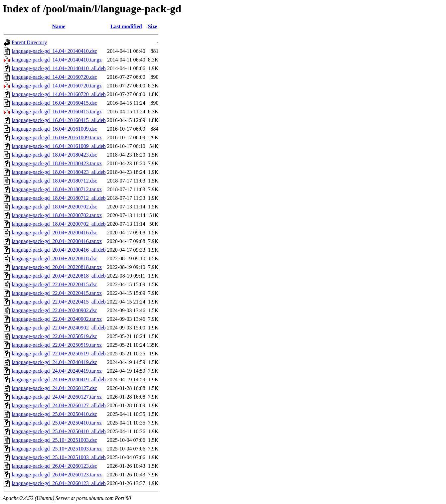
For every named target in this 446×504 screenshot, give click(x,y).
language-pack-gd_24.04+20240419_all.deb (59, 379)
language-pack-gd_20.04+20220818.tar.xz (57, 267)
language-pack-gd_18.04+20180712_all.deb (59, 198)
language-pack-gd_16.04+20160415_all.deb (59, 120)
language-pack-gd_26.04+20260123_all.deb (59, 483)
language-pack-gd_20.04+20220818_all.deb (59, 276)
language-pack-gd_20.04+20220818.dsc (54, 258)
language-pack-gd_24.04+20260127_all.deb (59, 405)
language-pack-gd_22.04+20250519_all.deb (59, 354)
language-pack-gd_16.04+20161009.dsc (54, 129)
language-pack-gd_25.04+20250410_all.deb (59, 431)
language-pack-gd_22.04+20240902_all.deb (59, 328)
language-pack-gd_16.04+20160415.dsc (54, 103)
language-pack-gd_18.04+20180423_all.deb (59, 172)
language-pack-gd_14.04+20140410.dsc (54, 51)
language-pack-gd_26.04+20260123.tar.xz (57, 475)
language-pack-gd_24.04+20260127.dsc (54, 388)
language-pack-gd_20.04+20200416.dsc (54, 233)
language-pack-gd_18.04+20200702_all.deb (59, 224)
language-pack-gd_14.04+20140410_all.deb (59, 68)
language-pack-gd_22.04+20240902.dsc (54, 310)
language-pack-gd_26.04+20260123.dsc (54, 466)
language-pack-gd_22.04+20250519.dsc (54, 336)
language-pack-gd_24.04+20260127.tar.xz (57, 397)
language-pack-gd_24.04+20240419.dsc (54, 362)
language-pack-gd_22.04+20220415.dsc (54, 284)
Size (153, 26)
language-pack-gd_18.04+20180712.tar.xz (57, 189)
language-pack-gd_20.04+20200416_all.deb (59, 250)
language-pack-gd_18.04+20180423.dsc (54, 155)
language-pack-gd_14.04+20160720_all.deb (59, 94)
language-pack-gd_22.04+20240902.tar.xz (57, 319)
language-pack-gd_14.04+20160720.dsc (54, 77)
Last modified (126, 26)
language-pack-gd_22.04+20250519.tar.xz (57, 345)
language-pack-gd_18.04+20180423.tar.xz (57, 163)
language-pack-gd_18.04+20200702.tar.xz (57, 215)
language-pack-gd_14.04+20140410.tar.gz (57, 60)
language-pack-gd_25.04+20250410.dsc (54, 414)
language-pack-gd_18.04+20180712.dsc (54, 181)
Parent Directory (29, 42)
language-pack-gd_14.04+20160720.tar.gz (57, 86)
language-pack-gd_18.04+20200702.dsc (54, 207)
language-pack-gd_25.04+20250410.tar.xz (57, 423)
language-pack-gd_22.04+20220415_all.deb (59, 302)
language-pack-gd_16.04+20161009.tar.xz (57, 137)
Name (59, 26)
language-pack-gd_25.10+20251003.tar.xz (57, 449)
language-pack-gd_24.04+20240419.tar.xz (57, 371)
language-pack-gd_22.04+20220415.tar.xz (57, 293)
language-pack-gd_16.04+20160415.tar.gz (57, 112)
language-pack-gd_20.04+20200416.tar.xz (57, 241)
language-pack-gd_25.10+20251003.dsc (54, 440)
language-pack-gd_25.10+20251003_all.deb (59, 457)
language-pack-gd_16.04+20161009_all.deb (59, 146)
